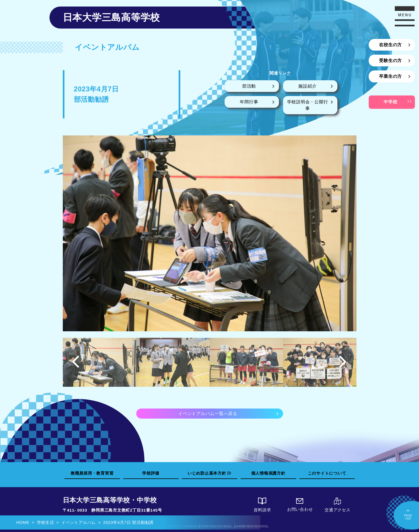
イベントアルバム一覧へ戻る (208, 414)
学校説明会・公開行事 (308, 105)
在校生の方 (390, 45)
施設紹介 (307, 86)
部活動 (249, 86)
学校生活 (46, 522)
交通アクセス (337, 505)
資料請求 (262, 505)
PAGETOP (408, 514)
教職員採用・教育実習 (92, 473)
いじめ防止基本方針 (209, 473)
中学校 (390, 102)
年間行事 (249, 102)
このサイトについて (327, 473)
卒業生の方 (390, 76)
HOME (23, 522)
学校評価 (151, 473)
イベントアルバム (79, 522)
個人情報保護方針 (268, 473)
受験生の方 (390, 61)
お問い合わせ (300, 505)
